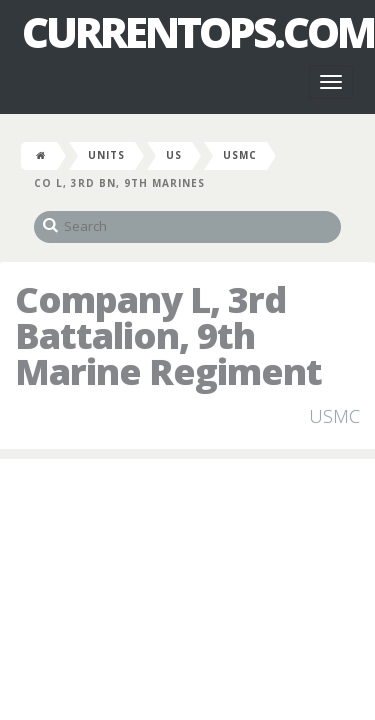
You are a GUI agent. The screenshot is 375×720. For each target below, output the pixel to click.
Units (106, 155)
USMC (240, 155)
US (174, 155)
